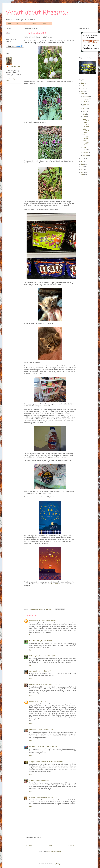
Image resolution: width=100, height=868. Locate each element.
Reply (31, 635)
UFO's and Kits (35, 24)
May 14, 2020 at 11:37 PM (45, 730)
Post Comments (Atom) (54, 852)
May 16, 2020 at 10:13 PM (50, 797)
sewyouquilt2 (33, 671)
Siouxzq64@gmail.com (14, 67)
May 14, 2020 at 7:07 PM (53, 684)
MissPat (32, 701)
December (86, 96)
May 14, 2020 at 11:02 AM (46, 641)
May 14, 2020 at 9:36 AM (48, 620)
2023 (83, 86)
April (84, 147)
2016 (83, 167)
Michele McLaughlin (35, 747)
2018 (83, 161)
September (86, 104)
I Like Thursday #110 (86, 131)
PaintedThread (33, 641)
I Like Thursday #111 (86, 121)
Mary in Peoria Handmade (37, 684)
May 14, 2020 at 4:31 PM (45, 671)
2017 (83, 164)
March (85, 150)
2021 (83, 91)
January (86, 155)
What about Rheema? (37, 13)
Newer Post (29, 845)
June (85, 114)
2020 (83, 94)
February (86, 153)
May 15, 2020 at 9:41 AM (56, 762)
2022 (83, 89)
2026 (83, 83)
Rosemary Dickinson (35, 797)
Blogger (59, 864)
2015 (83, 170)
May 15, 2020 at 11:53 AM (42, 780)
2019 (83, 159)
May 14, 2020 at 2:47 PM (49, 656)
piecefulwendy (33, 730)
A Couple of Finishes (86, 126)
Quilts (16, 24)
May (84, 117)
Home (9, 24)
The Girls (24, 24)
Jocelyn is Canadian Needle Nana (39, 762)
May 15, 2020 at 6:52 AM (49, 747)
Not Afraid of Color (54, 584)
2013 (83, 175)
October (85, 102)
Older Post (71, 845)
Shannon (32, 780)
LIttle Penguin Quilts (35, 656)
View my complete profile (11, 80)
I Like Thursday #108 (86, 142)
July (84, 112)
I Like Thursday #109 (86, 137)
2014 (83, 172)
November (86, 99)
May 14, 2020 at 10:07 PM (42, 701)
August (85, 109)
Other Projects (47, 24)
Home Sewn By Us (35, 620)
